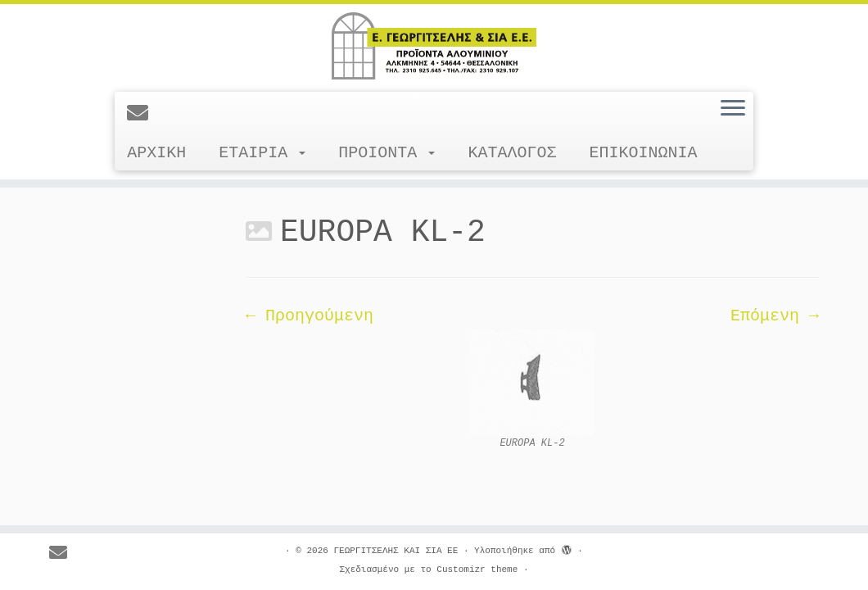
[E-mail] (143, 115)
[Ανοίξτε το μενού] (733, 109)
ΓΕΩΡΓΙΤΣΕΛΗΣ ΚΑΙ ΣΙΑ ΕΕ (396, 551)
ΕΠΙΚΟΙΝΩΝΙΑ (643, 153)
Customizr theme (477, 570)
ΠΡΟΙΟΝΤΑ (387, 153)
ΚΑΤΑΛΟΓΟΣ (512, 153)
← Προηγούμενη (310, 316)
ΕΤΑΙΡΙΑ (262, 153)
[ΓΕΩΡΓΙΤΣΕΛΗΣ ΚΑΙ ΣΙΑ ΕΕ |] (434, 46)
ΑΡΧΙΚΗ (156, 153)
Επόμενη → (775, 316)
